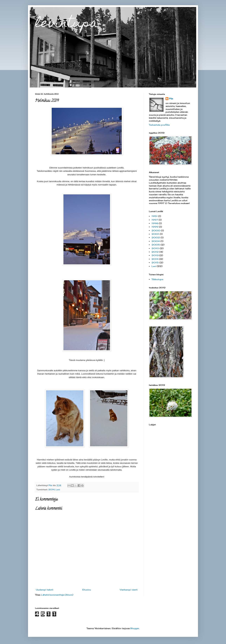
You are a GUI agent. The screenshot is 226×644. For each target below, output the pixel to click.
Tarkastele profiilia (159, 125)
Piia (171, 99)
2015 (155, 263)
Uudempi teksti (45, 590)
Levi (58, 490)
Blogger (135, 628)
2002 (156, 237)
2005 (156, 245)
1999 (155, 227)
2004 (156, 241)
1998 (155, 223)
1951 (155, 216)
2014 (52, 490)
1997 (155, 220)
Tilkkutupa (157, 279)
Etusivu (87, 590)
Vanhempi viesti (129, 590)
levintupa (67, 24)
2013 (155, 255)
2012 (155, 252)
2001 (155, 234)
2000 (156, 230)
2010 (155, 248)
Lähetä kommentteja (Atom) (57, 595)
